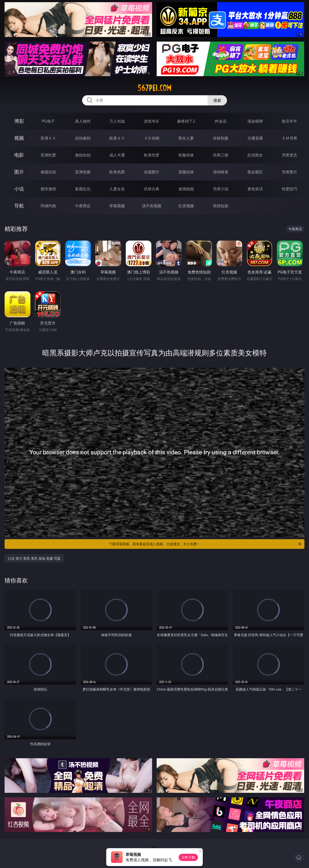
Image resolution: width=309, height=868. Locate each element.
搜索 (217, 100)
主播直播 (255, 138)
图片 (19, 172)
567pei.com (154, 88)
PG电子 (48, 121)
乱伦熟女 (255, 155)
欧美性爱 (152, 155)
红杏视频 (186, 206)
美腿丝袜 (186, 172)
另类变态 (289, 155)
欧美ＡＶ (117, 138)
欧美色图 (117, 172)
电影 (19, 155)
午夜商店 (83, 206)
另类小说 (221, 189)
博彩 (19, 121)
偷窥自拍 (48, 172)
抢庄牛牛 (289, 121)
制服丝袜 (186, 155)
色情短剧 (221, 206)
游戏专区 (152, 121)
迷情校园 (186, 189)
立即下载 (188, 857)
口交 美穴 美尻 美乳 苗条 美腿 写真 (34, 558)
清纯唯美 (221, 172)
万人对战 (117, 121)
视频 (19, 138)
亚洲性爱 (48, 155)
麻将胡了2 (186, 121)
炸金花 (221, 121)
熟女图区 (255, 172)
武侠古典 (152, 189)
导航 (19, 206)
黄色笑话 (255, 189)
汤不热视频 (152, 206)
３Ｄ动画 (152, 138)
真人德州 (83, 121)
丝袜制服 (221, 138)
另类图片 (289, 172)
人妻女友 (117, 189)
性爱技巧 (289, 189)
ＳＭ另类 (289, 138)
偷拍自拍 (83, 155)
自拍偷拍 (83, 138)
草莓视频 (117, 206)
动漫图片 (152, 172)
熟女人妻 (186, 138)
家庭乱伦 (83, 189)
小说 (19, 189)
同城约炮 (48, 206)
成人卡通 (117, 155)
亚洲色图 (83, 172)
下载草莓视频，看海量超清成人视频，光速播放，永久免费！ (205, 544)
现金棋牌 (255, 121)
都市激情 (48, 189)
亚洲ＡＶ (48, 138)
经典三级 (221, 155)
